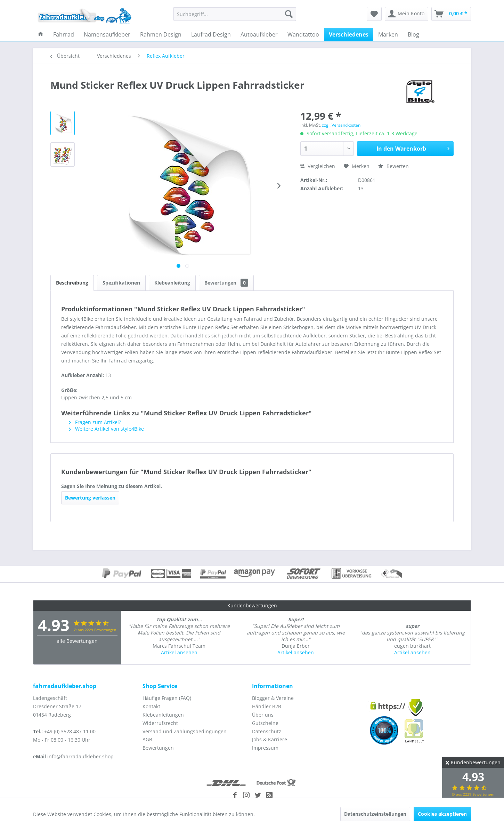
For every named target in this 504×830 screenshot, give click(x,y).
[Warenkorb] (451, 14)
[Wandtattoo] (303, 34)
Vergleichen (318, 166)
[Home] (41, 34)
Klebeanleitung (172, 283)
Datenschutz (267, 731)
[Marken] (388, 34)
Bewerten (393, 166)
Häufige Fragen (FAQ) (167, 698)
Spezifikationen (121, 283)
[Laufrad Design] (211, 34)
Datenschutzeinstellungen (375, 814)
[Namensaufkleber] (107, 34)
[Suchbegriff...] (235, 14)
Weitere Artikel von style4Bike (106, 429)
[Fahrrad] (64, 34)
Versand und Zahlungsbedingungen (185, 731)
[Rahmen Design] (161, 34)
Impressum (265, 748)
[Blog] (413, 34)
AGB (147, 739)
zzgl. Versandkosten (341, 125)
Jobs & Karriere (270, 739)
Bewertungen (226, 283)
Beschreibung (72, 283)
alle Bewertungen (77, 641)
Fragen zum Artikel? (95, 422)
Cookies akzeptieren (442, 814)
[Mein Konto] (407, 14)
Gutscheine (265, 723)
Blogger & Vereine (273, 698)
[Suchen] (289, 14)
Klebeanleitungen (163, 715)
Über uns (263, 715)
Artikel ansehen (179, 652)
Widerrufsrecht (160, 723)
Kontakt (151, 706)
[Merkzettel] (374, 14)
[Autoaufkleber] (259, 34)
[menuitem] (235, 14)
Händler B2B (267, 706)
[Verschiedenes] (349, 34)
